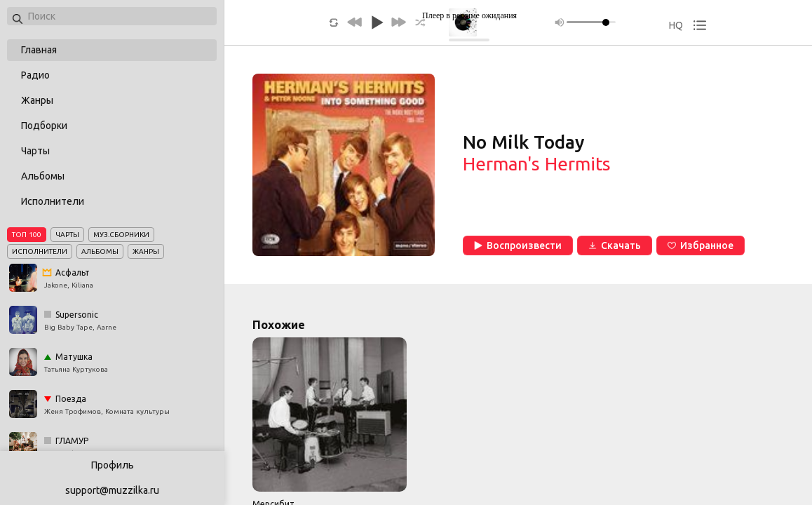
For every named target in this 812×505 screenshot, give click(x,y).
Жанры (37, 100)
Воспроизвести (518, 245)
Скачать (615, 245)
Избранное (701, 245)
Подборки (44, 126)
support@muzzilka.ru (112, 490)
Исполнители (53, 201)
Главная (39, 50)
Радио (35, 75)
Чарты (35, 151)
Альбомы (43, 176)
